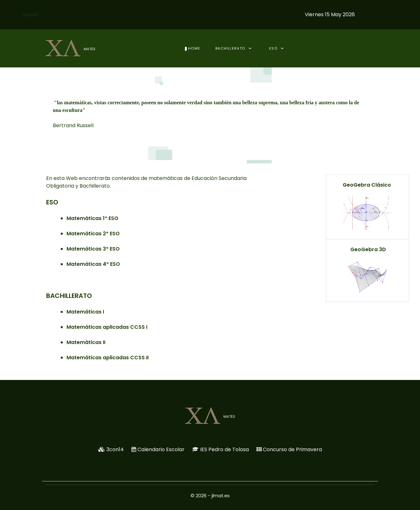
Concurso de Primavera (292, 449)
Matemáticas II (86, 342)
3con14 (115, 449)
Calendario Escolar (161, 449)
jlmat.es (221, 496)
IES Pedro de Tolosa (224, 449)
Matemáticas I (85, 312)
